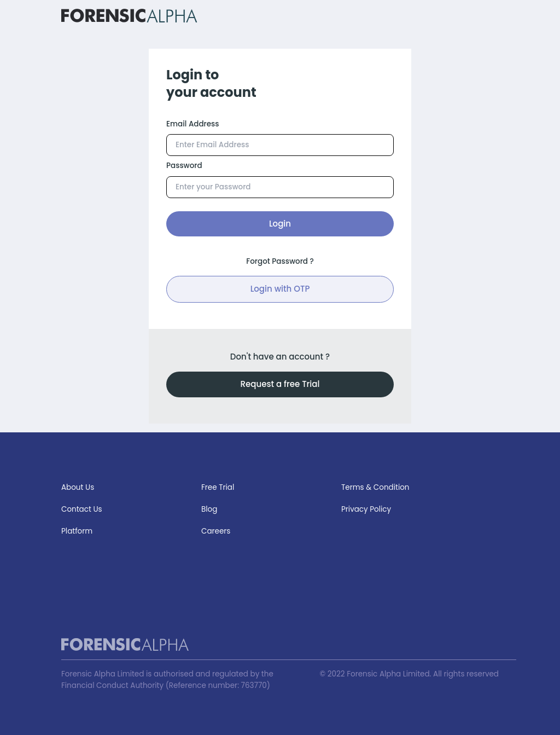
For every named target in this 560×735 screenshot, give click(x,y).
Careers (216, 531)
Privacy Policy (366, 509)
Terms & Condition (375, 487)
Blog (209, 509)
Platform (77, 531)
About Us (78, 487)
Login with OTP (280, 289)
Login (280, 224)
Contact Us (82, 509)
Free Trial (218, 487)
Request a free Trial (280, 384)
